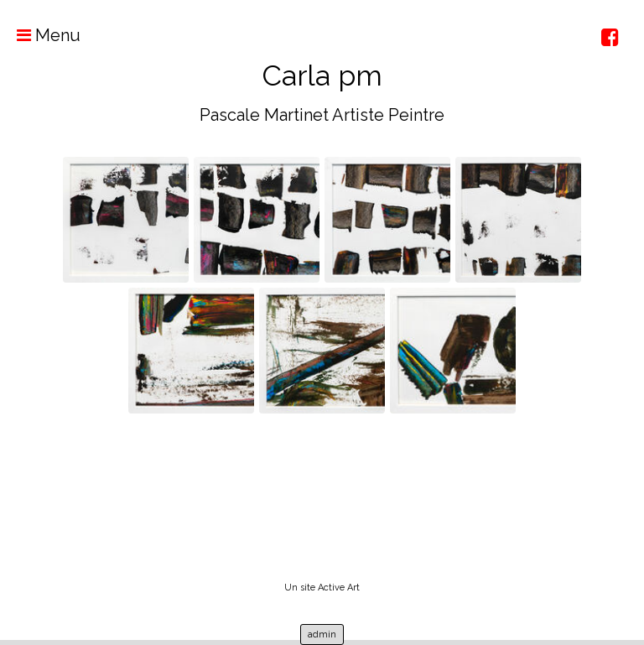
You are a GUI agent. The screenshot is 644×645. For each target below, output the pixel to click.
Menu (40, 35)
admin (322, 635)
